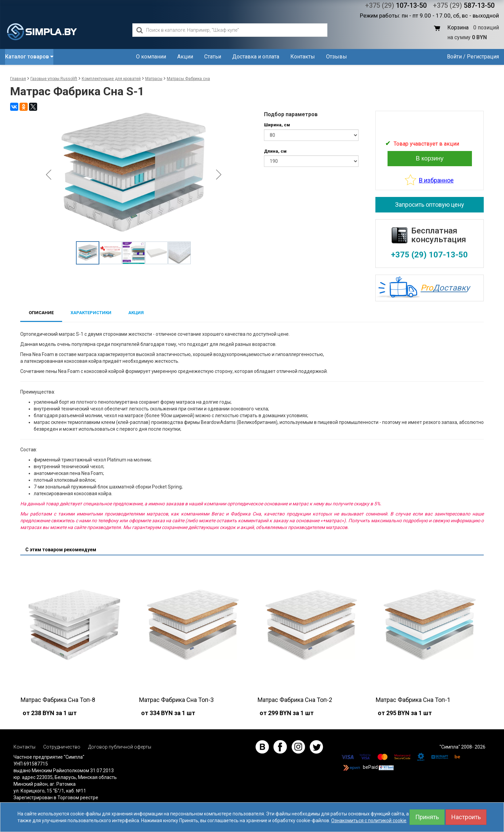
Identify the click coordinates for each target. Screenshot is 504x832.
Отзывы (337, 57)
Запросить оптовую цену (430, 205)
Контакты (303, 57)
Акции (185, 57)
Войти (454, 57)
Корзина (458, 28)
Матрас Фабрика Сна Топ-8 (58, 700)
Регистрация (483, 57)
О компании (151, 57)
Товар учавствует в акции (426, 144)
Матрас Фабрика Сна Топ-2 (295, 700)
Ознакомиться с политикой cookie (369, 821)
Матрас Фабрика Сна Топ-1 (413, 700)
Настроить (466, 817)
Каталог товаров (29, 57)
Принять (427, 817)
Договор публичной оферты (120, 747)
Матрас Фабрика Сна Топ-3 (176, 700)
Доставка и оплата (256, 57)
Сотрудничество (62, 747)
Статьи (213, 57)
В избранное (436, 180)
